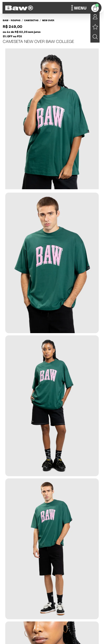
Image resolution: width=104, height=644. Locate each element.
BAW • (6, 20)
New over (48, 20)
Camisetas (31, 20)
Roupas (16, 20)
